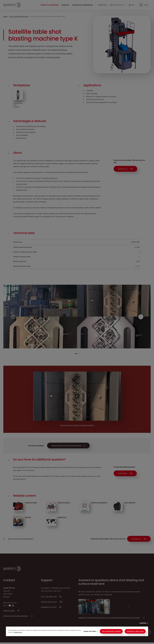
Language (144, 623)
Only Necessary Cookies (111, 631)
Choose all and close (135, 631)
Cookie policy (18, 632)
